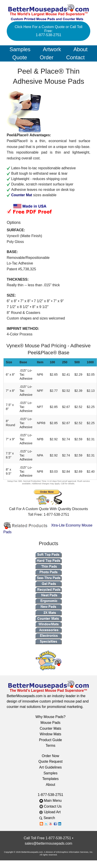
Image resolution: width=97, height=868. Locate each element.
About (81, 49)
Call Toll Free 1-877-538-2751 (47, 838)
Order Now (51, 756)
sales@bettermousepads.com (49, 843)
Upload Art (50, 812)
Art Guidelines (51, 767)
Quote (20, 57)
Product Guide (50, 740)
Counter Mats (50, 728)
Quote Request (50, 761)
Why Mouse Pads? (50, 717)
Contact (75, 57)
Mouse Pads (51, 723)
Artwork (52, 49)
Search (50, 818)
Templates (51, 779)
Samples (20, 49)
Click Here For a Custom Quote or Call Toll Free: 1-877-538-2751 (48, 31)
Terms (51, 746)
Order (46, 57)
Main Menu (51, 801)
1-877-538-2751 (50, 795)
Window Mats (50, 734)
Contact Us (51, 806)
